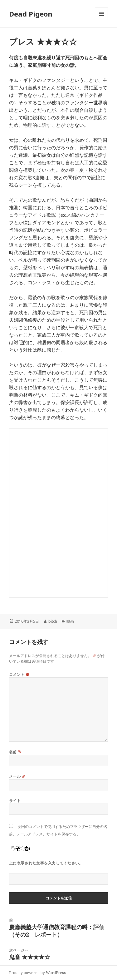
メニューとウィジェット (101, 20)
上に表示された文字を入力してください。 (46, 863)
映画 (70, 621)
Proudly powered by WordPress (37, 973)
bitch (53, 621)
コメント (19, 674)
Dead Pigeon (31, 14)
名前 (15, 752)
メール (17, 776)
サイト (15, 801)
